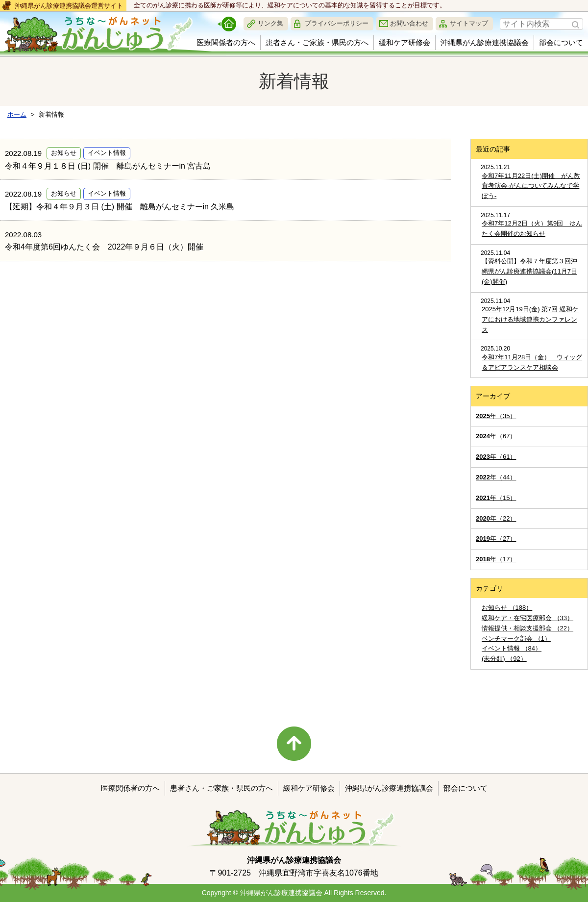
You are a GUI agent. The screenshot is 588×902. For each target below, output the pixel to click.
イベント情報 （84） (512, 648)
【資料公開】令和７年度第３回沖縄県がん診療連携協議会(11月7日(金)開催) (529, 271)
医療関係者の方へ (226, 42)
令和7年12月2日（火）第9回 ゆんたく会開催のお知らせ (532, 228)
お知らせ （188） (507, 608)
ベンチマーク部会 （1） (516, 639)
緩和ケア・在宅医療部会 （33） (527, 618)
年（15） (496, 498)
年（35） (496, 416)
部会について (561, 42)
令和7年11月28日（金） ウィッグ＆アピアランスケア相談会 (532, 362)
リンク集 (270, 23)
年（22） (496, 518)
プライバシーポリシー (337, 23)
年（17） (496, 559)
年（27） (496, 539)
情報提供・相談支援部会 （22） (527, 628)
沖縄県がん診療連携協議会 (485, 42)
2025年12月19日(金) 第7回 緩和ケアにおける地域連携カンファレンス (530, 319)
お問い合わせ (409, 23)
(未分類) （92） (504, 659)
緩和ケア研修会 (404, 42)
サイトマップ (469, 23)
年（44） (496, 477)
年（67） (496, 436)
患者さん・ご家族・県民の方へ (317, 42)
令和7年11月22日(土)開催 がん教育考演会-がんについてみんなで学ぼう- (531, 186)
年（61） (496, 457)
